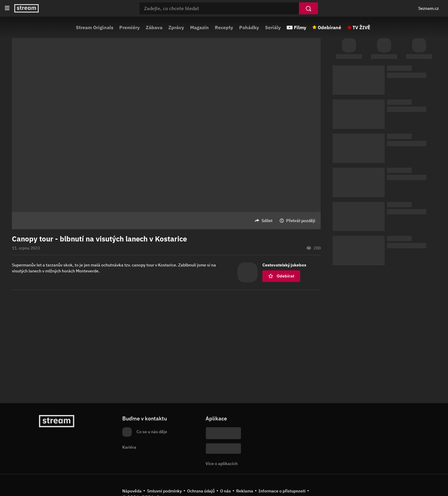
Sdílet (267, 221)
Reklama (245, 491)
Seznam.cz (429, 8)
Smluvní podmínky (164, 491)
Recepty (224, 27)
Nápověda (132, 491)
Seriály (273, 27)
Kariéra (129, 447)
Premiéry (130, 27)
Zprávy (176, 27)
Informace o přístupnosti (282, 491)
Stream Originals (95, 27)
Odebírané (329, 27)
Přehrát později (301, 221)
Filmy (300, 27)
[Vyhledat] (308, 8)
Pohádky (249, 27)
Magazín (199, 27)
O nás (225, 491)
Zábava (154, 27)
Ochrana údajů (201, 491)
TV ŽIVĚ (361, 27)
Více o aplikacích (222, 464)
